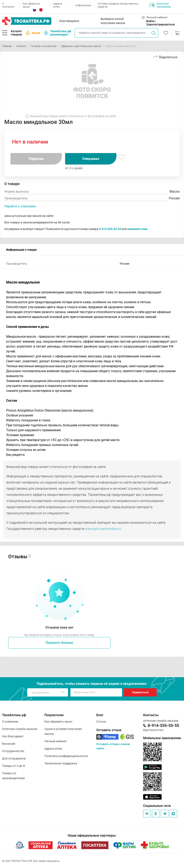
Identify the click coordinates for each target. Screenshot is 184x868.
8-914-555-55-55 (110, 229)
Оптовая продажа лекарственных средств (118, 5)
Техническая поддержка (61, 763)
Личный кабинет (56, 741)
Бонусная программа (160, 5)
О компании (8, 5)
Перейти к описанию (20, 206)
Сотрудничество (13, 751)
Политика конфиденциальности (66, 756)
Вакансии (9, 744)
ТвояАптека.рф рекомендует (57, 33)
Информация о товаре (21, 250)
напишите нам (137, 229)
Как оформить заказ (31, 5)
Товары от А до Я (13, 766)
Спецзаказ (91, 159)
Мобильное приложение (162, 738)
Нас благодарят (13, 736)
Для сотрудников (14, 758)
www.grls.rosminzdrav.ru (103, 529)
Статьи (101, 722)
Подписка (36, 159)
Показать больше (59, 643)
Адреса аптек (58, 5)
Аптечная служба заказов (20, 729)
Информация (83, 5)
